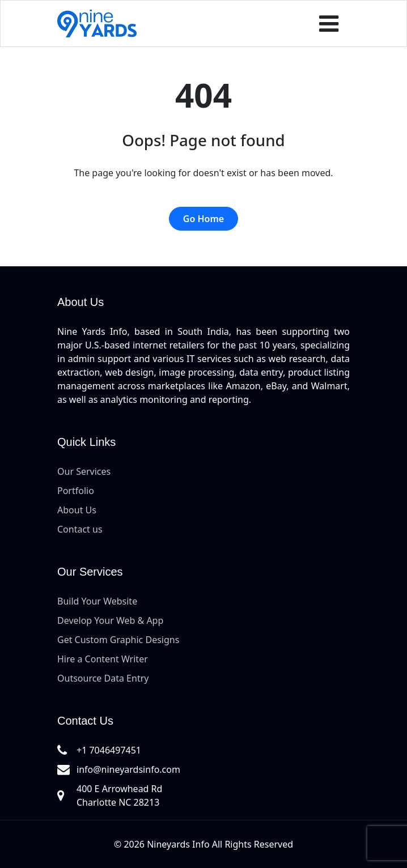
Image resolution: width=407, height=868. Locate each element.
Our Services (84, 471)
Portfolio (76, 491)
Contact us (80, 529)
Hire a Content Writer (103, 659)
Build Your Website (97, 601)
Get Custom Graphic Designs (118, 640)
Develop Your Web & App (110, 620)
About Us (77, 510)
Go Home (203, 219)
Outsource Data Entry (103, 678)
